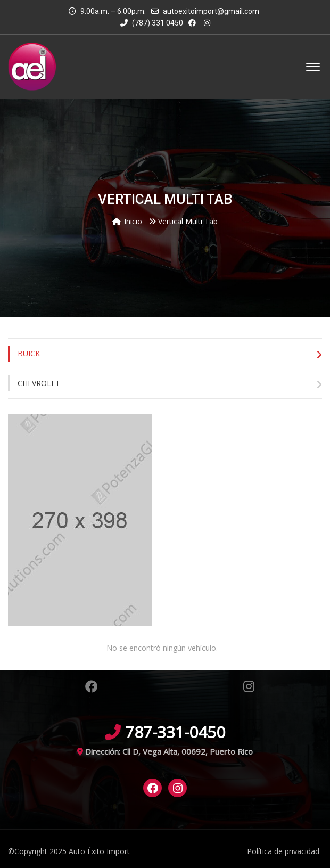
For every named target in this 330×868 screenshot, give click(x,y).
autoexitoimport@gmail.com (211, 11)
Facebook (92, 686)
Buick (29, 353)
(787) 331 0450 (152, 23)
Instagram (249, 686)
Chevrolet (39, 383)
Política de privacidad (283, 851)
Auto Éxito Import (99, 851)
